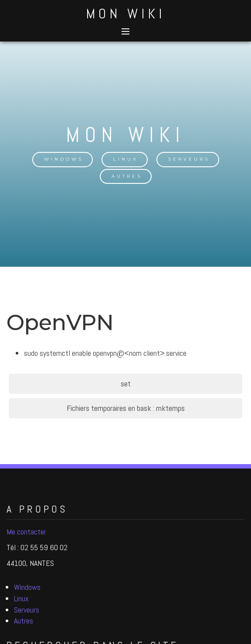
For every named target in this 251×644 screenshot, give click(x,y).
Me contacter (26, 532)
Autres (127, 176)
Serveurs (189, 159)
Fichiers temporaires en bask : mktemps (126, 408)
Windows (64, 159)
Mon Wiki (125, 14)
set (126, 384)
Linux (126, 159)
